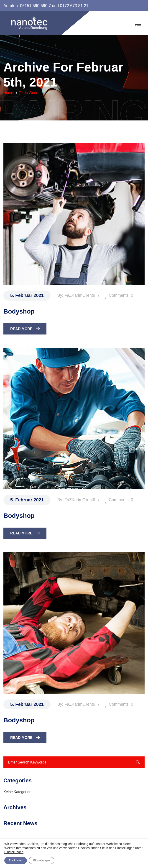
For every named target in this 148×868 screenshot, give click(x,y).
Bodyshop (19, 311)
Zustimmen (16, 860)
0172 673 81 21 (74, 6)
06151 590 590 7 (35, 6)
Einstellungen (14, 852)
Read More (25, 329)
